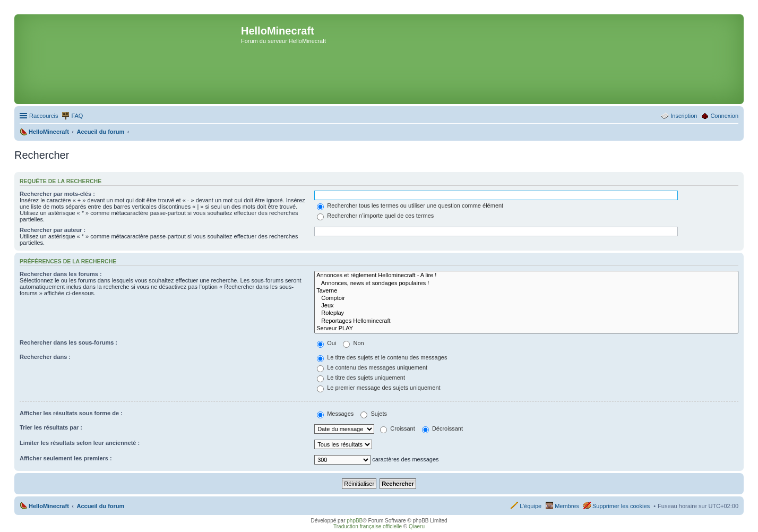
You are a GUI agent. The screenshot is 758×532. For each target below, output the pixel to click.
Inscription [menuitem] (684, 116)
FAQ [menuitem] (77, 116)
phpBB (355, 521)
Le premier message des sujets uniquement (378, 388)
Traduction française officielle (368, 526)
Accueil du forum (100, 506)
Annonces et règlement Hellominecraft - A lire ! (526, 276)
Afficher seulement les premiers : (66, 458)
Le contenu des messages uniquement (372, 367)
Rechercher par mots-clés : (57, 194)
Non (353, 343)
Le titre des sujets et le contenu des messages (382, 357)
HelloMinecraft (49, 506)
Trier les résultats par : (51, 427)
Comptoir (526, 298)
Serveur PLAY (526, 329)
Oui (326, 343)
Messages (335, 414)
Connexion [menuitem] (724, 116)
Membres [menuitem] (567, 506)
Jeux (526, 306)
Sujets (374, 414)
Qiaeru (417, 526)
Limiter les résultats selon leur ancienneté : (80, 443)
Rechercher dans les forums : (61, 274)
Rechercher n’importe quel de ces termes (375, 216)
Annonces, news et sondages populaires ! (526, 284)
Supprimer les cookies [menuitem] (621, 506)
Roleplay (526, 313)
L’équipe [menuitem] (531, 506)
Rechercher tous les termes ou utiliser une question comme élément (410, 205)
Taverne (526, 291)
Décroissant (442, 428)
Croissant (398, 428)
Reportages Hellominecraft (526, 321)
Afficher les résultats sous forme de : (71, 413)
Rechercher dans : (45, 357)
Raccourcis (44, 116)
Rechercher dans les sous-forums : (68, 342)
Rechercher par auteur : (53, 230)
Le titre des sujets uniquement (361, 377)
